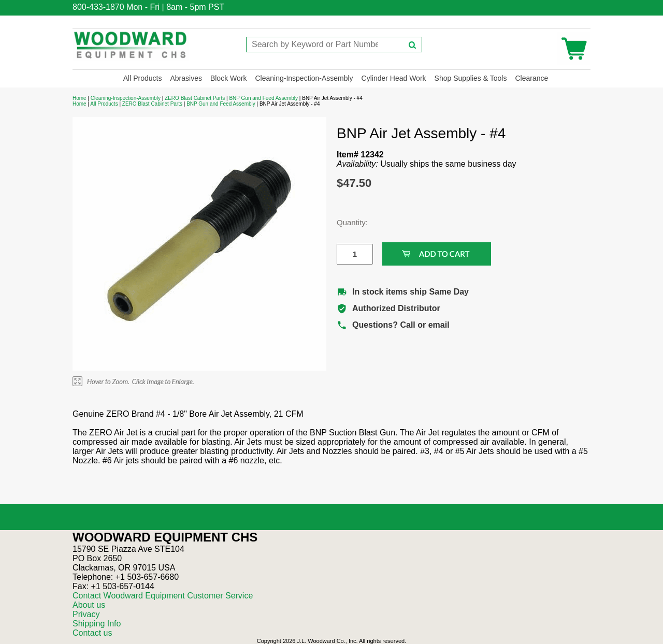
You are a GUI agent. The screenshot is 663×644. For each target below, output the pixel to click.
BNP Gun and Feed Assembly (263, 98)
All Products (143, 78)
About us (89, 605)
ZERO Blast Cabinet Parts (195, 98)
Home (80, 98)
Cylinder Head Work (394, 78)
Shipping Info (97, 624)
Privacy (86, 614)
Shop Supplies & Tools (471, 78)
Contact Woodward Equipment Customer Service (163, 596)
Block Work (229, 78)
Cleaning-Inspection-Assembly (304, 78)
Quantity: (347, 222)
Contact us (92, 633)
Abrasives (186, 78)
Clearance (531, 78)
